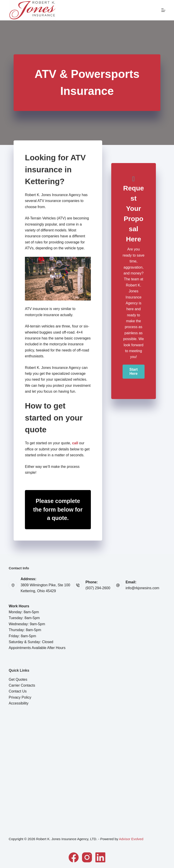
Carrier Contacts (22, 685)
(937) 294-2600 (98, 588)
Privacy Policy (20, 697)
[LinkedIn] (100, 857)
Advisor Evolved (131, 839)
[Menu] (163, 10)
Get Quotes (18, 679)
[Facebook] (74, 857)
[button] (134, 372)
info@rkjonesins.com (142, 588)
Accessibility (18, 703)
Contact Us (18, 691)
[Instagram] (87, 857)
